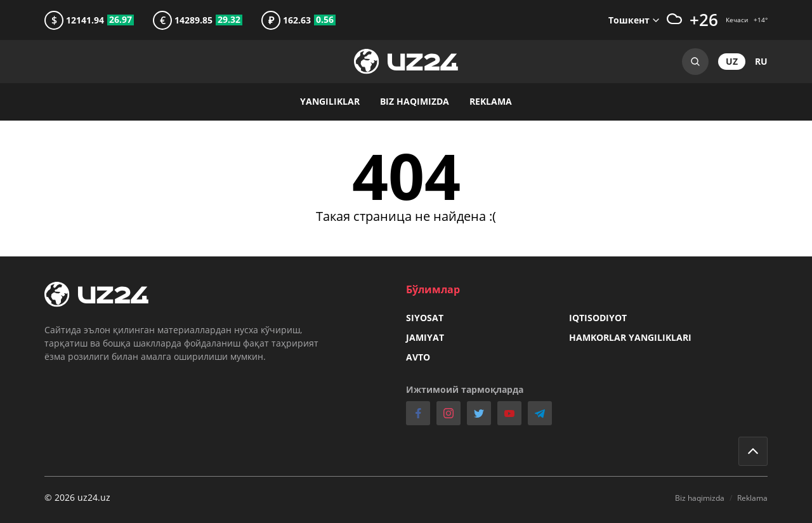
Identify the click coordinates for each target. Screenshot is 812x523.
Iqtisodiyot (598, 318)
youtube (509, 413)
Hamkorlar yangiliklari (630, 337)
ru (761, 61)
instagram (449, 413)
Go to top (753, 451)
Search (695, 62)
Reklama (491, 101)
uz (732, 61)
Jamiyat (425, 337)
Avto (418, 357)
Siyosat (425, 318)
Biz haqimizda (415, 101)
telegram (540, 413)
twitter (479, 413)
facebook (418, 413)
